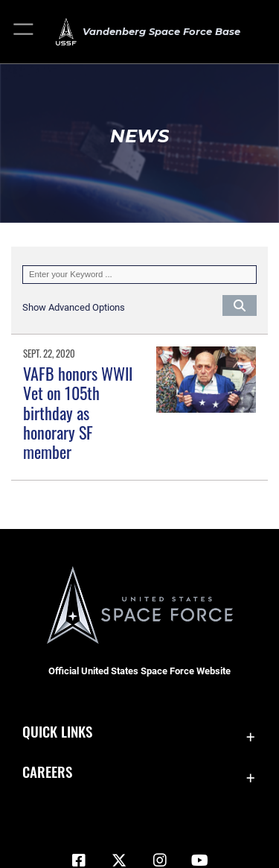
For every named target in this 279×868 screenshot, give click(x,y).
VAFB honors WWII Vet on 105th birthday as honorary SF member (78, 413)
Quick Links (57, 731)
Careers (47, 772)
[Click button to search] (240, 305)
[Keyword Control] (139, 275)
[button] (24, 32)
